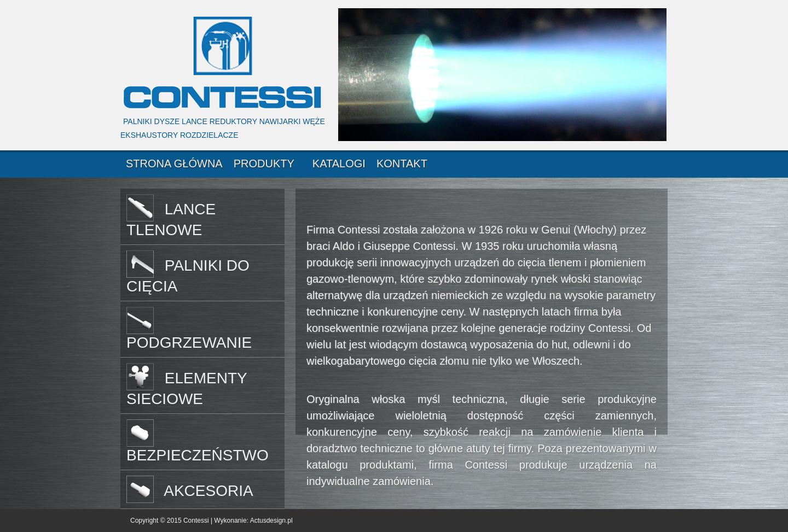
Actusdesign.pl (271, 521)
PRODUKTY (264, 163)
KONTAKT (402, 163)
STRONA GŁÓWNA (174, 163)
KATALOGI (339, 163)
